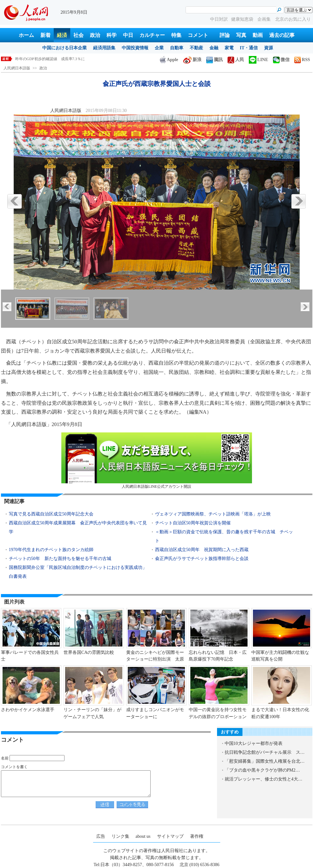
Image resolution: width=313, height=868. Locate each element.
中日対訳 (219, 19)
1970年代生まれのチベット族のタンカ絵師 (51, 550)
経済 (62, 35)
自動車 (177, 48)
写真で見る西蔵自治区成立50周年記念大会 (51, 514)
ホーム (26, 35)
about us (143, 836)
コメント (198, 35)
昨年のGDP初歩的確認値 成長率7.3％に (50, 59)
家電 (229, 48)
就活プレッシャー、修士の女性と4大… (264, 779)
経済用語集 (104, 48)
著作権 (197, 836)
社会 (78, 35)
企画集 (265, 19)
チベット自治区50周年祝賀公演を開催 (193, 523)
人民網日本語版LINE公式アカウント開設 (157, 461)
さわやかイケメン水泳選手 (28, 710)
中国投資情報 (135, 48)
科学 (112, 35)
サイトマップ (170, 836)
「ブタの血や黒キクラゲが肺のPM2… (262, 770)
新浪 (192, 60)
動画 (258, 35)
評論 (225, 35)
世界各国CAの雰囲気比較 (89, 652)
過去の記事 (282, 35)
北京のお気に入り (293, 19)
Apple (169, 60)
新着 (45, 35)
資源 (269, 48)
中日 (128, 35)
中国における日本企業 (65, 48)
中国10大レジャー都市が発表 (254, 743)
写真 (241, 35)
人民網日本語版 (17, 68)
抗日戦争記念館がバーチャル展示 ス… (265, 752)
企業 (159, 48)
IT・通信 (249, 48)
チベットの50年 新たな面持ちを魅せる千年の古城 (60, 559)
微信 (281, 60)
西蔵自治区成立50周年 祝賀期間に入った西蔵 (204, 550)
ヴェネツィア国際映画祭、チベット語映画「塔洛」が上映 (213, 514)
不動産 (196, 48)
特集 (176, 35)
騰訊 (214, 60)
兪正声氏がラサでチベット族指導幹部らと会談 (202, 559)
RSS (302, 60)
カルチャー (152, 35)
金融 (214, 48)
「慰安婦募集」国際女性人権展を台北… (265, 761)
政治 (95, 35)
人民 (236, 60)
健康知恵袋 (243, 19)
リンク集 (120, 836)
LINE (259, 60)
